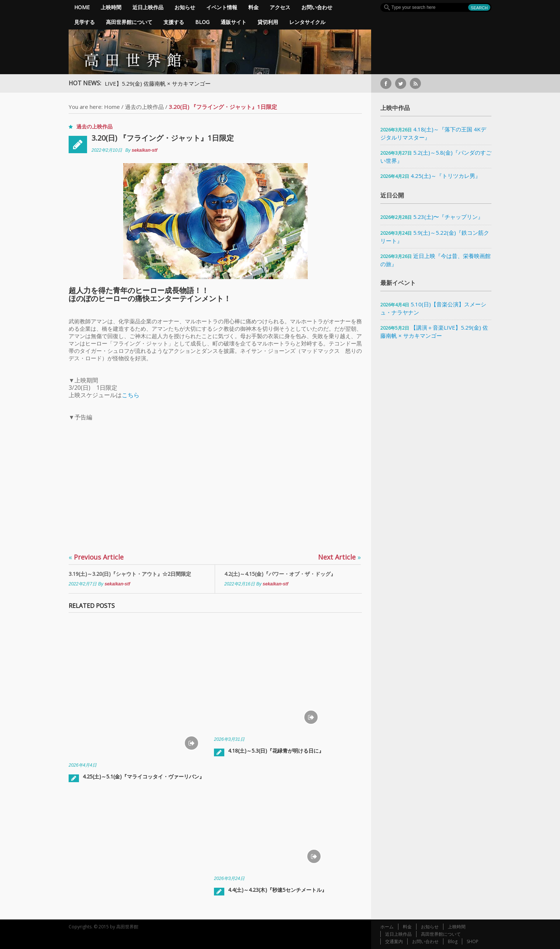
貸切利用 (268, 22)
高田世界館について (129, 22)
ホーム (387, 927)
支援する (174, 22)
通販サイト (234, 22)
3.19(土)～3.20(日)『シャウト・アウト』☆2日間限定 (130, 574)
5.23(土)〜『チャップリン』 (448, 217)
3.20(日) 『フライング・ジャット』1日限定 (163, 138)
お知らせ (185, 7)
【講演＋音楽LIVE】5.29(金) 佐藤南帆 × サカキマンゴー (147, 83)
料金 (253, 7)
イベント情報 (222, 7)
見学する (84, 22)
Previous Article (96, 557)
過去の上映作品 (144, 107)
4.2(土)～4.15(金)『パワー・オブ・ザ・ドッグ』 (280, 574)
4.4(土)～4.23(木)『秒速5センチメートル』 (277, 890)
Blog (202, 22)
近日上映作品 (148, 7)
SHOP (473, 941)
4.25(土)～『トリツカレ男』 (446, 176)
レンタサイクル (307, 22)
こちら (131, 395)
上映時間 (111, 7)
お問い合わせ (317, 7)
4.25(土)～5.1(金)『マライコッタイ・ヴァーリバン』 (144, 776)
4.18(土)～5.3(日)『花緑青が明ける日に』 (276, 751)
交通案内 (394, 941)
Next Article (339, 557)
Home (82, 7)
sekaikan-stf (144, 150)
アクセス (280, 7)
